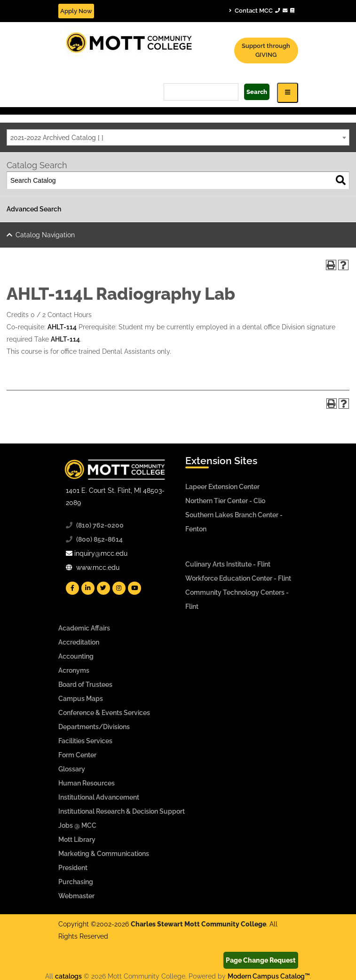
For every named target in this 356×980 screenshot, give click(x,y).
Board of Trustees (85, 684)
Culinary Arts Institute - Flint (228, 564)
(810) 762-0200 (100, 525)
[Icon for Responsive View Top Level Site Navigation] (288, 93)
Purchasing (76, 882)
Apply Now (76, 11)
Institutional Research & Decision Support (122, 811)
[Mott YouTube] (134, 588)
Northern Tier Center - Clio (225, 501)
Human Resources (87, 783)
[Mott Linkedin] (88, 588)
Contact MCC (262, 10)
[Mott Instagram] (119, 588)
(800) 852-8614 (99, 539)
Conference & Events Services (104, 713)
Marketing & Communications (104, 854)
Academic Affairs (84, 628)
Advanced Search (34, 209)
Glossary (72, 769)
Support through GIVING (266, 50)
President (73, 868)
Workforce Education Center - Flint (238, 578)
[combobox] (178, 137)
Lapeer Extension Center (222, 487)
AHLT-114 (62, 327)
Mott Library (77, 840)
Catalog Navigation (45, 235)
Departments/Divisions (94, 727)
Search (257, 92)
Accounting (76, 656)
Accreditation (79, 642)
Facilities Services (85, 741)
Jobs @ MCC (77, 825)
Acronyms (74, 670)
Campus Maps (81, 699)
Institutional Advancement (99, 797)
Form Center (77, 755)
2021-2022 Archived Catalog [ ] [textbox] (57, 138)
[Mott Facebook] (72, 588)
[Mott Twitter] (103, 588)
